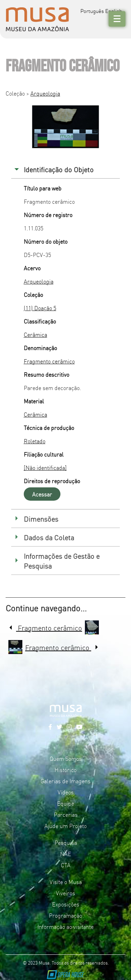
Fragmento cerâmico (49, 361)
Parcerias (66, 814)
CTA (66, 865)
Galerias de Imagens (65, 781)
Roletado (35, 441)
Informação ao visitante (65, 926)
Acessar (42, 494)
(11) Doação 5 (40, 308)
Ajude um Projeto (65, 826)
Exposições (66, 904)
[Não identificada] (45, 467)
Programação (65, 915)
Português (92, 11)
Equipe (65, 803)
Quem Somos (66, 758)
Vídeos (66, 792)
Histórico (65, 770)
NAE (66, 854)
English (114, 11)
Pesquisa (66, 842)
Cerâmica (35, 334)
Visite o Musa (66, 882)
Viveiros (65, 893)
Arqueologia (45, 93)
